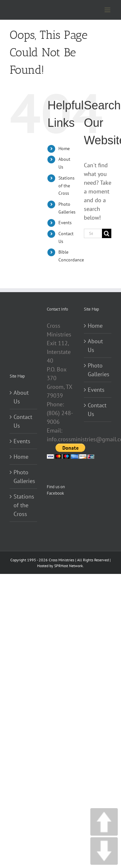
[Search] (107, 233)
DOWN (104, 851)
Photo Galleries (24, 477)
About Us (21, 397)
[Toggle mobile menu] (108, 10)
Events (65, 223)
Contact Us (23, 421)
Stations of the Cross (66, 186)
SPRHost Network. (69, 566)
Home (64, 148)
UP (104, 822)
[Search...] (93, 233)
